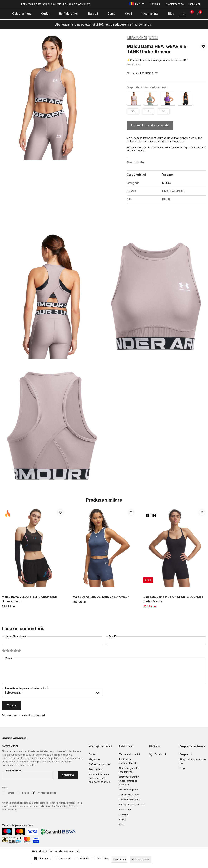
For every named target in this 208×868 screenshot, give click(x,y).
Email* (112, 636)
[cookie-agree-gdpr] (140, 859)
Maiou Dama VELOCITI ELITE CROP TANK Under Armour (30, 599)
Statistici (85, 859)
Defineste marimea (99, 764)
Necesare (45, 859)
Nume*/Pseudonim (16, 636)
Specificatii (135, 162)
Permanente (65, 859)
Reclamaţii (125, 810)
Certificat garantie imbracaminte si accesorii (129, 781)
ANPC (122, 820)
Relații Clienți (96, 769)
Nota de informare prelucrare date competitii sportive (99, 778)
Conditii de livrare (129, 795)
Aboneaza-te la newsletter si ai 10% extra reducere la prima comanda (103, 24)
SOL (121, 825)
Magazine (94, 759)
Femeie (26, 793)
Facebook (161, 754)
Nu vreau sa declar (47, 793)
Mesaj (8, 658)
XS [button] (133, 111)
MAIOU (154, 38)
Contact (93, 754)
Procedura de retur (130, 800)
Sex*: (4, 788)
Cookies (124, 815)
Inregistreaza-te (175, 4)
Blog (182, 768)
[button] (203, 60)
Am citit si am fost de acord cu (42, 807)
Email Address (13, 771)
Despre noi (186, 754)
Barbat (11, 793)
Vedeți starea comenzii (132, 805)
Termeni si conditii (129, 754)
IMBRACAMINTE (137, 38)
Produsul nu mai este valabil (150, 125)
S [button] (148, 111)
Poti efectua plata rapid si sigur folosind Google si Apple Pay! (56, 4)
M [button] (163, 111)
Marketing (103, 859)
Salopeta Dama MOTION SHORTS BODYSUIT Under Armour (173, 599)
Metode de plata (128, 790)
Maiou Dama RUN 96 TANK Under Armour (101, 597)
